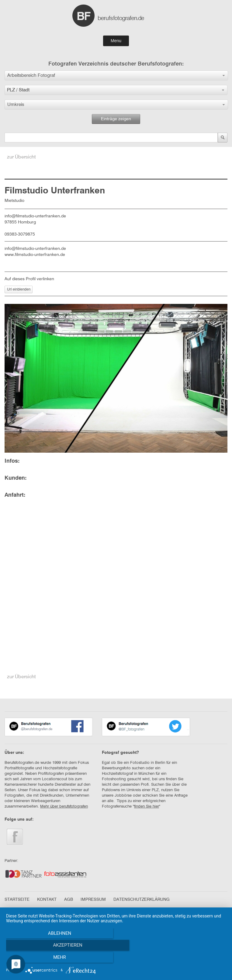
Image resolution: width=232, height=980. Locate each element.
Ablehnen (39, 959)
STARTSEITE (17, 900)
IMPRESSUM (93, 900)
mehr (193, 959)
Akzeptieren (116, 959)
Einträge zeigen (116, 119)
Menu (116, 41)
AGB (69, 900)
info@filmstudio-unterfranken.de (35, 249)
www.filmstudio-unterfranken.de (35, 255)
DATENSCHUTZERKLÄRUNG (142, 900)
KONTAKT (47, 900)
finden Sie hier (147, 806)
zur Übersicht (21, 157)
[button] (116, 75)
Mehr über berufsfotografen (64, 806)
